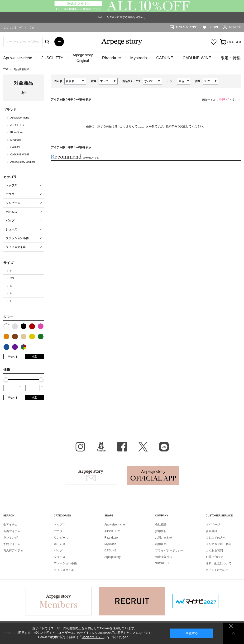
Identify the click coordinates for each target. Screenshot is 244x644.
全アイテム (10, 525)
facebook (122, 447)
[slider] (6, 380)
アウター (60, 531)
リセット (13, 357)
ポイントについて (217, 570)
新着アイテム (12, 531)
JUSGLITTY (53, 58)
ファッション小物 (65, 563)
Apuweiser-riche (18, 58)
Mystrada (139, 58)
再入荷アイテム (13, 550)
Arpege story (91, 475)
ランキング (10, 538)
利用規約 (161, 544)
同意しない (231, 626)
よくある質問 (214, 550)
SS (12, 278)
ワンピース (61, 538)
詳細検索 (59, 42)
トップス (60, 525)
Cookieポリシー (93, 637)
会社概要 (161, 525)
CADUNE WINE (197, 58)
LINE (164, 447)
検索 (34, 357)
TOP (6, 69)
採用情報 (161, 531)
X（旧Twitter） (143, 447)
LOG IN (213, 27)
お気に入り (214, 42)
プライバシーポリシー (169, 550)
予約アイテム (12, 544)
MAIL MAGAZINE (187, 27)
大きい (233, 99)
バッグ (58, 550)
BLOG (101, 447)
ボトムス (60, 544)
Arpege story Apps (153, 475)
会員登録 (211, 531)
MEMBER (235, 27)
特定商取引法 (164, 557)
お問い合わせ (164, 538)
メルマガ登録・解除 (219, 544)
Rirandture (112, 58)
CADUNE (165, 58)
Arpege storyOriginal (83, 58)
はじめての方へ (216, 538)
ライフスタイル (64, 570)
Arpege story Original (23, 162)
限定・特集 (231, 58)
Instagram (80, 447)
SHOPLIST (162, 563)
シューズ (60, 557)
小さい (223, 99)
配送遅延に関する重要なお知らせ (126, 17)
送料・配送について (219, 563)
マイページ (213, 525)
